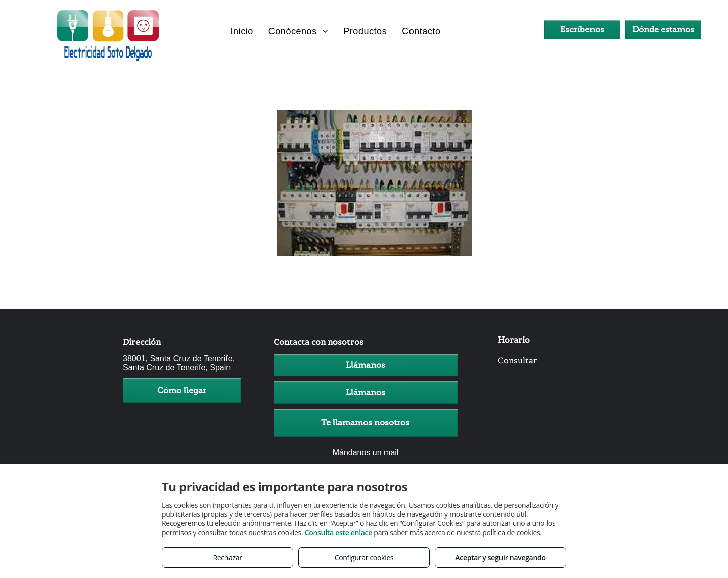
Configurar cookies (364, 558)
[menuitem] (242, 31)
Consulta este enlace (338, 532)
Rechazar (227, 558)
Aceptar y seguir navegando (500, 558)
